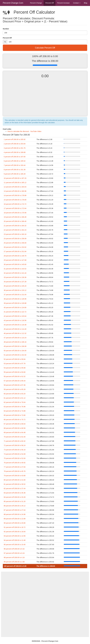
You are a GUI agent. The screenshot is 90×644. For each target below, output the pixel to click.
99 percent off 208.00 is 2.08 (14, 562)
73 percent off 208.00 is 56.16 (15, 450)
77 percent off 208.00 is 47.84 (15, 467)
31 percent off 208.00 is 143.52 (15, 269)
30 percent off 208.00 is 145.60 (15, 264)
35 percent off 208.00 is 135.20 (15, 286)
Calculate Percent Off (45, 48)
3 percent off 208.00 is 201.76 (15, 148)
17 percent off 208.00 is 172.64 (15, 208)
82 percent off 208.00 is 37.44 (15, 489)
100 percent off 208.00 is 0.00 (15, 566)
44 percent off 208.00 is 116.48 (15, 325)
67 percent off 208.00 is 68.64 (15, 424)
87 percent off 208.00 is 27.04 (15, 510)
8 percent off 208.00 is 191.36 (15, 170)
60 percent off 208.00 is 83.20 (15, 394)
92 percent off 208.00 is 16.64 (15, 532)
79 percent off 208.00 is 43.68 (15, 476)
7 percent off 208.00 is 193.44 (15, 165)
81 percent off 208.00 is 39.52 (15, 484)
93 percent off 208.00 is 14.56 (15, 536)
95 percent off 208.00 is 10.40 (15, 545)
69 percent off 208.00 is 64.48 (15, 432)
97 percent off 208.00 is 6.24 (14, 553)
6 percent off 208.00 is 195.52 (15, 161)
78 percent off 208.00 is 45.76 (15, 471)
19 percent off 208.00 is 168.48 (15, 217)
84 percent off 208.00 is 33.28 (15, 497)
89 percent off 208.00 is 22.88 (15, 519)
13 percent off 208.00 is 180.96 (15, 191)
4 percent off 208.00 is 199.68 (15, 152)
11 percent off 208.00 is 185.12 (15, 183)
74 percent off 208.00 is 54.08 (15, 454)
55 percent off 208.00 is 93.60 (15, 372)
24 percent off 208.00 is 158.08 (15, 239)
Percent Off (50, 3)
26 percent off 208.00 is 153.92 (15, 247)
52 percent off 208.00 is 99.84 (15, 359)
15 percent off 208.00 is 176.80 (15, 200)
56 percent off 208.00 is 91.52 (15, 376)
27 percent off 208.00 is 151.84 (15, 251)
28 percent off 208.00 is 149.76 (15, 256)
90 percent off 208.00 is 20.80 (15, 523)
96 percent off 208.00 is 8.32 (14, 549)
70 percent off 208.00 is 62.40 (15, 437)
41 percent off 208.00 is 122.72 (15, 312)
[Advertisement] (45, 99)
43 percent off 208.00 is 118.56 (15, 320)
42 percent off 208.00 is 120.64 (15, 316)
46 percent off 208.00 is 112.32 (15, 333)
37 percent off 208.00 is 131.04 (15, 295)
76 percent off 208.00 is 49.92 (15, 463)
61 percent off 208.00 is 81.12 (15, 398)
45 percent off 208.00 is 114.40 (15, 329)
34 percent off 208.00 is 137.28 (15, 282)
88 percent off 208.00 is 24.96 (15, 514)
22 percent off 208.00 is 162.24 (15, 230)
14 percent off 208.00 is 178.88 (15, 195)
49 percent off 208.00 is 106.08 (15, 346)
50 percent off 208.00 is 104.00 (15, 351)
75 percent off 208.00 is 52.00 (15, 458)
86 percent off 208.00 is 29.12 (15, 506)
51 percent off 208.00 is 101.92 (15, 355)
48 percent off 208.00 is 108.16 (15, 342)
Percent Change (36, 3)
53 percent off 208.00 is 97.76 (15, 364)
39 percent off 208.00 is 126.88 (15, 303)
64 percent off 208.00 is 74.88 (15, 411)
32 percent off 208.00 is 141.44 (15, 273)
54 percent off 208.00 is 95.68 (15, 368)
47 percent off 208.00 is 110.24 (15, 338)
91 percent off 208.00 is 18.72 (15, 527)
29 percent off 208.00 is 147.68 (15, 260)
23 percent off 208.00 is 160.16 (15, 234)
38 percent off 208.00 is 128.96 (15, 299)
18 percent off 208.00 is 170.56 (15, 213)
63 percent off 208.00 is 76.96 (15, 407)
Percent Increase (63, 3)
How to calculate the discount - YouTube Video (24, 131)
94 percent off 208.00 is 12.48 (15, 540)
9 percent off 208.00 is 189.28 (15, 174)
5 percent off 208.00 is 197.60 (15, 157)
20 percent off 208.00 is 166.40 (15, 221)
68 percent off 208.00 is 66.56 (15, 428)
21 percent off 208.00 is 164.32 (15, 226)
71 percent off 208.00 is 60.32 (15, 441)
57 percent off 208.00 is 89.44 (15, 381)
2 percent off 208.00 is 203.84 (15, 144)
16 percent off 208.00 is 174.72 (15, 204)
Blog (86, 3)
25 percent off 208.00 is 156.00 (15, 243)
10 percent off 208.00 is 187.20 (15, 178)
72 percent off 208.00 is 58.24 (15, 445)
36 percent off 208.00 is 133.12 (15, 290)
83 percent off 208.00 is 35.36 (15, 493)
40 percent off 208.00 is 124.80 (15, 307)
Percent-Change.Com (13, 3)
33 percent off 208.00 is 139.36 (15, 277)
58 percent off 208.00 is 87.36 (15, 385)
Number (6, 29)
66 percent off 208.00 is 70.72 (15, 420)
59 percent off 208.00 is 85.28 (15, 389)
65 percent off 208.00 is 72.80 (15, 415)
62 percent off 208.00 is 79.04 (15, 402)
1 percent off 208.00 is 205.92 (15, 139)
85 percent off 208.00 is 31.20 (15, 501)
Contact (77, 3)
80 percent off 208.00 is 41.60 (15, 480)
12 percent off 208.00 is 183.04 (15, 187)
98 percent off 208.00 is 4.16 (14, 557)
